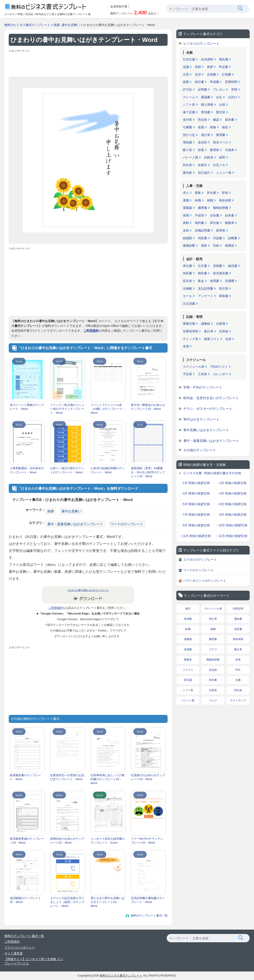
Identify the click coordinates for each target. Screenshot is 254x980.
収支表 (187, 281)
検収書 (203, 273)
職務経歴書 (221, 208)
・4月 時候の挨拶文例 (231, 493)
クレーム (189, 97)
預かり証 (189, 135)
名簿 (186, 346)
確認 (216, 120)
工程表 (203, 374)
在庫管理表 (190, 331)
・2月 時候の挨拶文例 (231, 483)
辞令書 (211, 193)
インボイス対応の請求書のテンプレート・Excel (108, 841)
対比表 (187, 165)
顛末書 (230, 120)
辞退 (201, 150)
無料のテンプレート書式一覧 (149, 916)
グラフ (213, 649)
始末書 (230, 215)
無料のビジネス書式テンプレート (27, 25)
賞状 (204, 245)
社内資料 (207, 59)
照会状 (203, 120)
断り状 (187, 150)
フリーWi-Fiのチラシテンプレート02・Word (147, 841)
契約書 (199, 223)
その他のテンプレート (200, 450)
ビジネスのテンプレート (201, 44)
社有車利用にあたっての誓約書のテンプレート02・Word (108, 779)
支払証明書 (206, 288)
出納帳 (187, 288)
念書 (238, 680)
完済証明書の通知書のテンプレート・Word (148, 900)
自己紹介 (204, 173)
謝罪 (222, 157)
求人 (186, 193)
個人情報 (207, 105)
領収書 (187, 273)
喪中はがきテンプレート (201, 419)
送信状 (203, 142)
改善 (201, 127)
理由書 (187, 142)
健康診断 (189, 245)
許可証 (187, 89)
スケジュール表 (194, 367)
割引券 (224, 288)
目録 (216, 245)
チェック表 (190, 339)
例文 (188, 609)
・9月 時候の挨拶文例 (195, 525)
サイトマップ (238, 700)
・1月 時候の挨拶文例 (195, 483)
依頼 (198, 67)
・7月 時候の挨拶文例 (195, 515)
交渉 (198, 74)
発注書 (187, 266)
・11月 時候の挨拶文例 (195, 536)
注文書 (203, 266)
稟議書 (206, 97)
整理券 (215, 150)
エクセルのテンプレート (200, 560)
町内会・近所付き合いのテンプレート (211, 398)
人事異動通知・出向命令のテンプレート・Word (27, 470)
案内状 (187, 173)
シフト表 (189, 105)
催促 (225, 127)
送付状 (187, 120)
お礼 (219, 97)
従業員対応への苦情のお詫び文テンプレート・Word (67, 777)
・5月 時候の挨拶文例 (195, 504)
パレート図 (190, 157)
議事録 (206, 324)
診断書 (233, 238)
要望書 (221, 135)
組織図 (187, 238)
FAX (238, 670)
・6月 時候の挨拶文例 (231, 504)
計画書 (227, 74)
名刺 (186, 230)
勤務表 (230, 223)
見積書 (218, 266)
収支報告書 (221, 273)
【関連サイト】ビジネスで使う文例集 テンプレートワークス (34, 961)
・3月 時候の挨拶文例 (195, 493)
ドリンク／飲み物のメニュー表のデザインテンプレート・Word (67, 409)
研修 (213, 127)
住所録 (224, 331)
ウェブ (213, 700)
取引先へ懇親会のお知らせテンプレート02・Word (148, 407)
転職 (198, 200)
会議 (186, 67)
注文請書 (189, 304)
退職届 (187, 208)
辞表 (225, 193)
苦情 (234, 89)
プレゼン (219, 89)
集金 (201, 281)
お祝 (222, 105)
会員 (228, 339)
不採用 (199, 215)
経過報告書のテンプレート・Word (25, 777)
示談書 (218, 238)
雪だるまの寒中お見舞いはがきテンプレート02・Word (108, 902)
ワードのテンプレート (127, 524)
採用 (186, 215)
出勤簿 (221, 324)
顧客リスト (212, 339)
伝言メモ (219, 165)
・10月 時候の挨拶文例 (231, 525)
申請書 (215, 82)
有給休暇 (225, 200)
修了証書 (189, 112)
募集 (198, 193)
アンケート (206, 296)
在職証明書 (203, 230)
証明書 (203, 89)
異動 (186, 223)
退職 (186, 200)
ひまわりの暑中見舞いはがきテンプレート (88, 590)
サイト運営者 (14, 953)
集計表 (209, 331)
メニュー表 (224, 173)
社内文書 (189, 59)
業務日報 (189, 324)
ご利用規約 (91, 331)
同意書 (203, 238)
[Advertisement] (88, 64)
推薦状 (230, 245)
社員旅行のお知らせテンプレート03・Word (148, 777)
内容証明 (238, 609)
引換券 (230, 150)
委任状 (221, 112)
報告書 (224, 59)
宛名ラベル (221, 142)
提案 (186, 82)
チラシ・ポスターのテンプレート (208, 409)
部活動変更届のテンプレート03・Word (27, 841)
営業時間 (231, 82)
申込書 (223, 67)
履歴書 (203, 208)
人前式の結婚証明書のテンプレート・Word (108, 470)
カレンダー (221, 374)
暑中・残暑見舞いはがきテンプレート (75, 524)
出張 (186, 74)
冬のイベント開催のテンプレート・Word (27, 407)
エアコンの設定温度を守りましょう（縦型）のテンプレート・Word (67, 902)
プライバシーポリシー (20, 947)
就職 (210, 200)
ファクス (188, 670)
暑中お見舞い (71, 25)
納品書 (233, 266)
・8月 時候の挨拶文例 (231, 515)
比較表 (209, 157)
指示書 (199, 82)
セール (187, 296)
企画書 (211, 74)
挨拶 (57, 25)
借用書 (215, 281)
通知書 (238, 619)
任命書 (215, 215)
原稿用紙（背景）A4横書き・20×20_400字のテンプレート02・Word (148, 472)
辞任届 (215, 223)
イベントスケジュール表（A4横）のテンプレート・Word (108, 409)
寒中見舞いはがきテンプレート (206, 430)
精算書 (224, 296)
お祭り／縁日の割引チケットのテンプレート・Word (67, 470)
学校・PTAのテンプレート (203, 387)
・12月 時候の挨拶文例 (231, 536)
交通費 (230, 281)
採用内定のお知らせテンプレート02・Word (67, 841)
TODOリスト (219, 367)
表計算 (206, 135)
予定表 (187, 374)
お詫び (233, 97)
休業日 (203, 165)
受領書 (206, 112)
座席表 (221, 230)
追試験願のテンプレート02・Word (25, 900)
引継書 (187, 127)
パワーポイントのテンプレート (205, 581)
